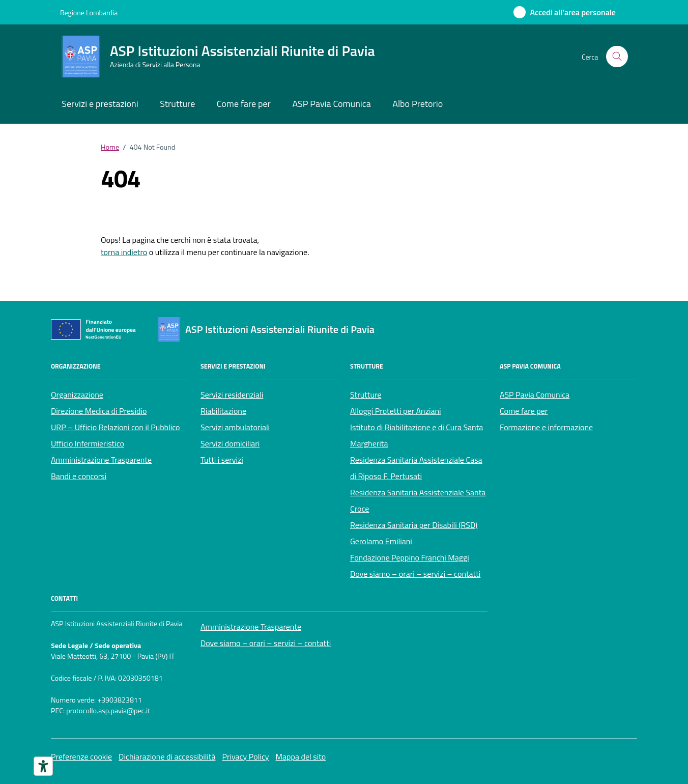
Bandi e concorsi (79, 476)
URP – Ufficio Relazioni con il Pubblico (116, 427)
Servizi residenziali (232, 395)
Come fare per (244, 104)
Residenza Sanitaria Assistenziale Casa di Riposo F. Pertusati (416, 468)
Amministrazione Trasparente (101, 460)
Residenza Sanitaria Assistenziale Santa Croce (418, 500)
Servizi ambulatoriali (235, 427)
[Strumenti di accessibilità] (43, 766)
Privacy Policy (245, 757)
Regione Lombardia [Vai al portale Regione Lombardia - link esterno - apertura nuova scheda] (89, 12)
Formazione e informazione (546, 427)
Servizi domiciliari (230, 443)
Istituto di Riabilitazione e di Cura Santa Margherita (417, 435)
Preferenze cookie (81, 757)
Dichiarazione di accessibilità (167, 757)
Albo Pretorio (418, 104)
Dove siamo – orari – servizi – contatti (415, 574)
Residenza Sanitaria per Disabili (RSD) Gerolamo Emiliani (414, 533)
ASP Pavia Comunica (331, 104)
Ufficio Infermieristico (88, 443)
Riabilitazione (223, 411)
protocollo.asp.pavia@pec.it (108, 711)
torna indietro (124, 252)
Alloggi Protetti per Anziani (396, 411)
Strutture (177, 104)
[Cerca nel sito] (617, 57)
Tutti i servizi (222, 460)
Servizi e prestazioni (100, 104)
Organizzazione (77, 395)
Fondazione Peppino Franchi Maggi (410, 557)
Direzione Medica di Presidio (99, 411)
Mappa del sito (301, 757)
